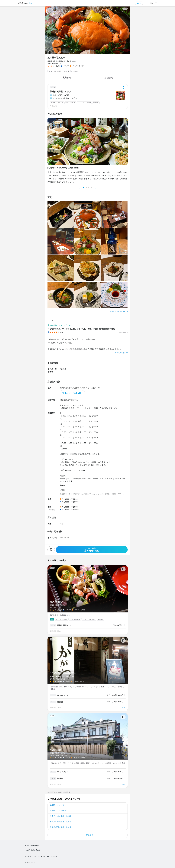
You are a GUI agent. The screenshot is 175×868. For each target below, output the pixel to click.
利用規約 (28, 857)
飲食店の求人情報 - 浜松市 (61, 822)
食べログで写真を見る (118, 311)
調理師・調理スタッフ (61, 92)
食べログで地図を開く (74, 393)
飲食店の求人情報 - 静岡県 (61, 827)
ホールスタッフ (63, 695)
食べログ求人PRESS (32, 846)
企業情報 (54, 857)
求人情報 (66, 78)
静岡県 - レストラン (58, 811)
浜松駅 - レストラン (58, 805)
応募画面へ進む (92, 550)
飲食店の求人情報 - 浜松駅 (61, 816)
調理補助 (60, 702)
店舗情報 (109, 78)
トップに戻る (88, 835)
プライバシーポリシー (41, 857)
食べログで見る (120, 353)
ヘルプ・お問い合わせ (33, 850)
